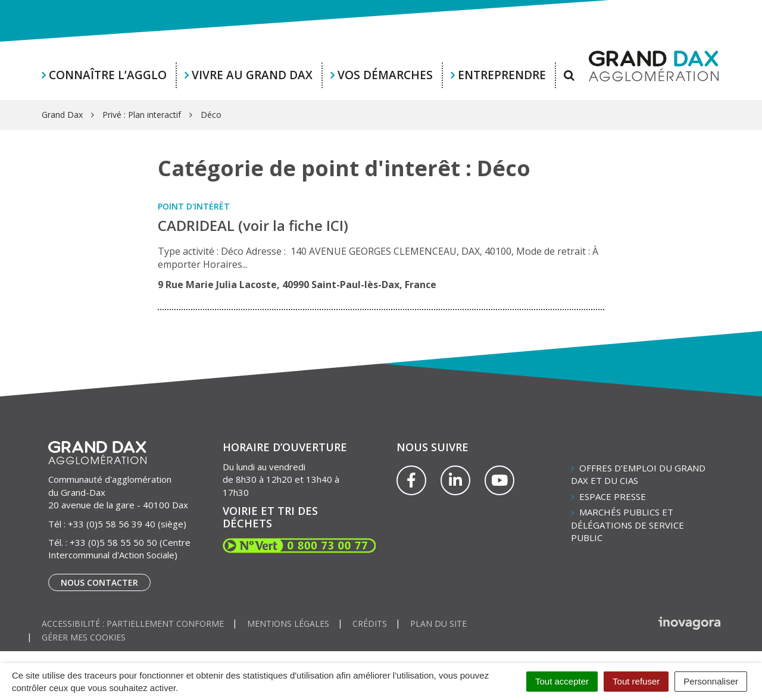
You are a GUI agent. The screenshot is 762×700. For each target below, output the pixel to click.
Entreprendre (502, 75)
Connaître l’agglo (108, 75)
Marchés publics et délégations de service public (627, 525)
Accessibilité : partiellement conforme (133, 624)
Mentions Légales (288, 624)
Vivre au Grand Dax (252, 75)
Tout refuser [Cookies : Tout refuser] (636, 681)
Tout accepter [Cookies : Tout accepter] (562, 681)
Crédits (370, 624)
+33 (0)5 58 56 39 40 (112, 524)
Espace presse (613, 496)
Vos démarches (385, 75)
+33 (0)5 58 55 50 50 (113, 542)
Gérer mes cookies (84, 637)
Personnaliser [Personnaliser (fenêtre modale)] (711, 681)
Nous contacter (99, 582)
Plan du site (438, 624)
